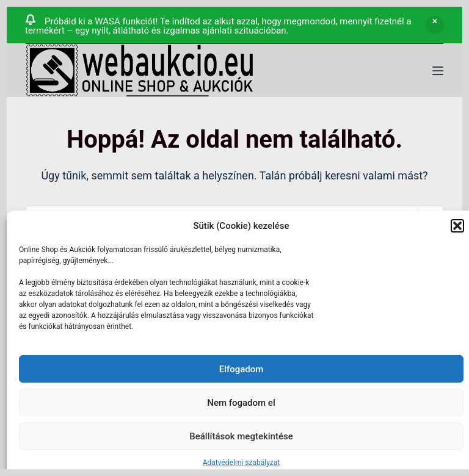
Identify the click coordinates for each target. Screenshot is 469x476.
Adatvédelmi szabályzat (242, 463)
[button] (457, 226)
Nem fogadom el (241, 403)
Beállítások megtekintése (241, 436)
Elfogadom (242, 369)
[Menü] (438, 71)
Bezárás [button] (435, 25)
